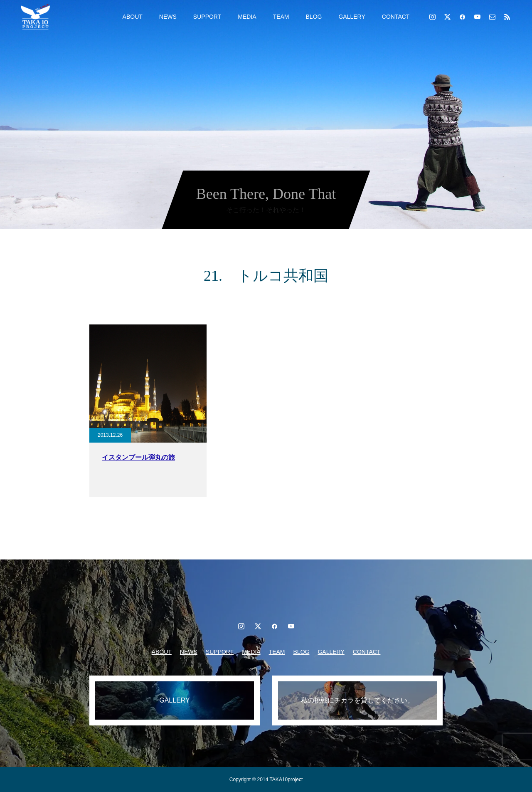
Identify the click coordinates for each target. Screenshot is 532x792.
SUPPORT (207, 17)
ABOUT (133, 17)
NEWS (168, 17)
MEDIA (247, 17)
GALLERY (352, 17)
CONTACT (396, 17)
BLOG (314, 17)
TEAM (281, 17)
